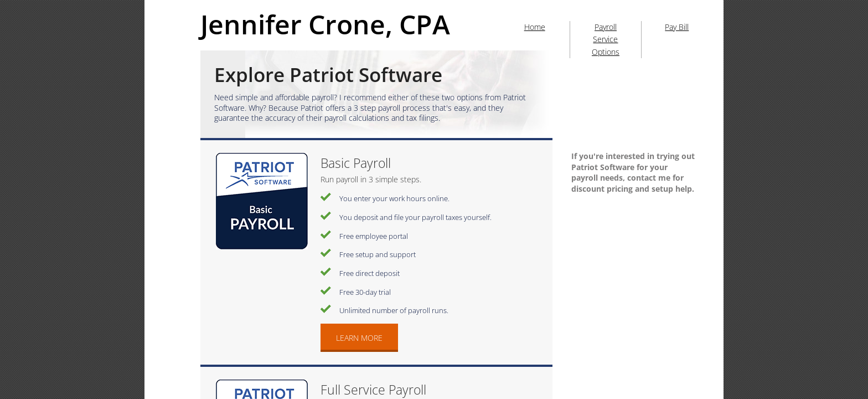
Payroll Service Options (606, 39)
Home (535, 27)
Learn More (359, 338)
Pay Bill (677, 27)
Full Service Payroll (373, 390)
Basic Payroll (356, 163)
